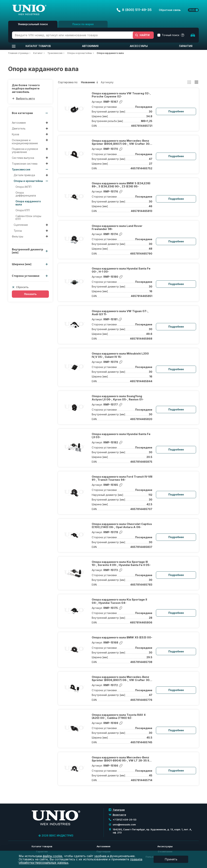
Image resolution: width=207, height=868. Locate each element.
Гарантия (186, 46)
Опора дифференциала (26, 194)
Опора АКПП (23, 187)
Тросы (18, 231)
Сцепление (21, 225)
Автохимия (90, 46)
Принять (171, 859)
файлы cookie (53, 856)
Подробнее (176, 111)
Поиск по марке (83, 24)
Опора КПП (23, 210)
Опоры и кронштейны (28, 181)
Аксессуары (139, 46)
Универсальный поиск (33, 24)
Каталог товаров (38, 46)
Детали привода (24, 175)
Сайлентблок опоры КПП (28, 218)
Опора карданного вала (28, 203)
